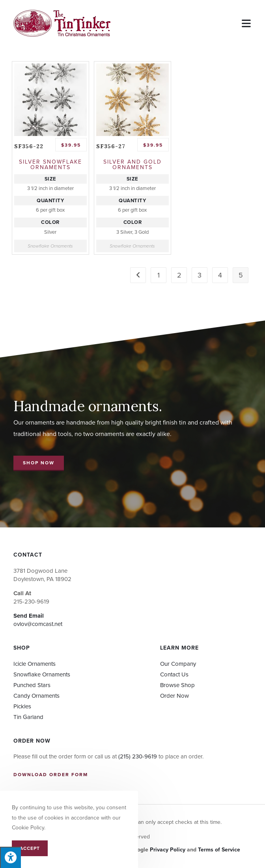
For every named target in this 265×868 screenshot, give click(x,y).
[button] (39, 463)
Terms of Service (219, 850)
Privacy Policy (168, 850)
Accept (30, 848)
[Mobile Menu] (247, 23)
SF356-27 (111, 146)
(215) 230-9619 (138, 756)
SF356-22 (29, 146)
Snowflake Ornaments (50, 246)
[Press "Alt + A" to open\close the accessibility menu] (10, 857)
